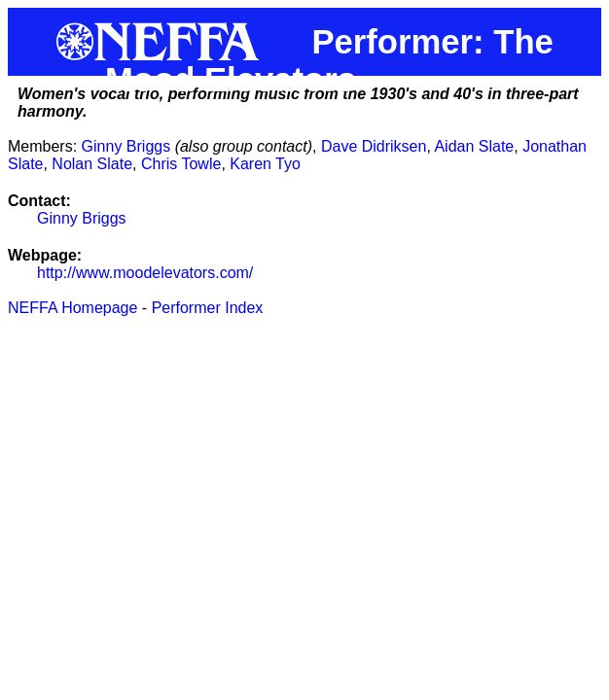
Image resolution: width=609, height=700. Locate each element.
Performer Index (208, 308)
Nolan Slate (92, 164)
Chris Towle (181, 164)
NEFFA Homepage (72, 308)
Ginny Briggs (126, 146)
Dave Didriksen (374, 146)
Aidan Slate (474, 146)
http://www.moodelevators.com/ (145, 273)
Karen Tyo (265, 164)
